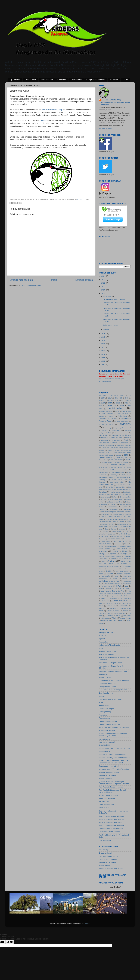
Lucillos (101, 546)
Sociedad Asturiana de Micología (112, 816)
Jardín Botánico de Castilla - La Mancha (114, 748)
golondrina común (123, 524)
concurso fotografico (118, 465)
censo (128, 445)
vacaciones (127, 616)
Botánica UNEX (105, 677)
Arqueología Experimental (122, 428)
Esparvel (125, 507)
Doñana (115, 497)
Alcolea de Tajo (122, 414)
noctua (103, 561)
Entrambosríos (113, 507)
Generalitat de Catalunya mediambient (114, 727)
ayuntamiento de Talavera (121, 435)
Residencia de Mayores (112, 584)
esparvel (102, 696)
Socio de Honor (112, 606)
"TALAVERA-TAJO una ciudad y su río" (112, 396)
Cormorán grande (118, 472)
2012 (104, 347)
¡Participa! (114, 80)
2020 (104, 290)
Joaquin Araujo (105, 751)
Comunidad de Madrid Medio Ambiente (114, 680)
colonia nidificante (122, 462)
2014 (104, 340)
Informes (105, 531)
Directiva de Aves (115, 492)
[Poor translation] (10, 942)
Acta (122, 405)
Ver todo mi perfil (105, 129)
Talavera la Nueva (113, 611)
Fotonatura (103, 715)
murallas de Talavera (114, 556)
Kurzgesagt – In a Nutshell (109, 766)
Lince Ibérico (106, 541)
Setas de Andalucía (106, 805)
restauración (127, 584)
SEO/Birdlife (105, 601)
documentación (113, 495)
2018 (129, 400)
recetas (125, 579)
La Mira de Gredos (125, 534)
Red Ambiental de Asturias (109, 795)
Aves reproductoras (122, 433)
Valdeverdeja (105, 618)
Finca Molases (124, 519)
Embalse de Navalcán (115, 502)
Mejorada (116, 551)
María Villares (122, 549)
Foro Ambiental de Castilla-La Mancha (111, 522)
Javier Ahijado (117, 531)
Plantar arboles (105, 866)
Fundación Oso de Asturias (109, 724)
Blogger (87, 923)
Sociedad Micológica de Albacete (112, 819)
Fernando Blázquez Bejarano (121, 514)
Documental (126, 495)
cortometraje (114, 475)
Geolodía (104, 524)
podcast (110, 574)
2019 (104, 293)
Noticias (112, 561)
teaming (101, 613)
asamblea (115, 430)
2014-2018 (102, 400)
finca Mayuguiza (112, 519)
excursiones (114, 509)
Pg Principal (15, 80)
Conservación (104, 472)
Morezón (101, 556)
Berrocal (128, 438)
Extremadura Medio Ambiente (110, 699)
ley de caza (127, 539)
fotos (129, 522)
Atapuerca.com (105, 674)
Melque (125, 551)
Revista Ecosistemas (107, 798)
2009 (104, 358)
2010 (104, 354)
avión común (103, 435)
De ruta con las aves (119, 480)
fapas (101, 702)
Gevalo (112, 524)
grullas (114, 526)
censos (119, 455)
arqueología (108, 428)
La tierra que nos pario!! (108, 859)
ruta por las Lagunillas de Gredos (120, 596)
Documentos (76, 80)
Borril (126, 440)
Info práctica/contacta (96, 80)
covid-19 (125, 475)
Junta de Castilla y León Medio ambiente (115, 758)
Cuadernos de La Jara (107, 684)
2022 (104, 283)
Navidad (113, 559)
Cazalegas (120, 445)
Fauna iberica (104, 706)
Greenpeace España (107, 730)
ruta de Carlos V (125, 589)
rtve (116, 589)
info (129, 529)
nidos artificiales (125, 559)
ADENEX (102, 636)
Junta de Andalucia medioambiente (112, 754)
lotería (126, 544)
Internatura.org (105, 739)
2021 (104, 286)
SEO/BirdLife (104, 802)
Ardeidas (43, 121)
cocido (128, 460)
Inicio (54, 280)
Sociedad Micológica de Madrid (111, 822)
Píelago (101, 574)
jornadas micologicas (107, 534)
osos (103, 569)
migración (113, 554)
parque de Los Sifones (116, 569)
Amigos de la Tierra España (110, 645)
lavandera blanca (115, 539)
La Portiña (105, 536)
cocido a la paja (107, 462)
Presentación (31, 80)
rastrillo (115, 579)
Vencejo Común (125, 618)
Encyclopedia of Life (107, 693)
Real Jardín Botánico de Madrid (111, 787)
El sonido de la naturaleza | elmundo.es (114, 690)
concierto (102, 465)
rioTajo (101, 589)
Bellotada (105, 438)
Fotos (125, 80)
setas (101, 603)
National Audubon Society (109, 772)
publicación (106, 576)
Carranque (102, 445)
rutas (103, 598)
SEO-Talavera (126, 598)
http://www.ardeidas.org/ (52, 110)
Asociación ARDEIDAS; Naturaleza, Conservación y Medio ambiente (116, 102)
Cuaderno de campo (106, 477)
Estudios (102, 509)
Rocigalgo (109, 589)
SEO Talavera (47, 80)
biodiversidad (116, 440)
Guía (106, 529)
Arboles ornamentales (107, 651)
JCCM (126, 531)
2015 (104, 337)
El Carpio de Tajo (125, 497)
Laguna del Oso (117, 536)
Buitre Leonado (104, 443)
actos (117, 411)
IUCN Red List (104, 745)
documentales (105, 497)
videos (122, 621)
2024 (104, 276)
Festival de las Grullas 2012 (110, 517)
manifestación (111, 546)
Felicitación (105, 514)
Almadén (102, 416)
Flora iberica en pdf (106, 709)
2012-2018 (119, 398)
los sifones (118, 544)
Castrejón (111, 445)
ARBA (101, 648)
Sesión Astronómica (120, 601)
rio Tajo (119, 586)
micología (102, 554)
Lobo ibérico (119, 541)
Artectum (105, 430)
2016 (104, 334)
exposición (127, 509)
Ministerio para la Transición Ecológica (114, 769)
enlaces (113, 504)
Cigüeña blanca (105, 457)
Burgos (115, 443)
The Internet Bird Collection (109, 832)
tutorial (118, 616)
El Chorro (104, 499)
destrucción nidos (117, 482)
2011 (104, 351)
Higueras (113, 529)
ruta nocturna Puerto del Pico (113, 591)
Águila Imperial (126, 411)
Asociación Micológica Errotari (111, 663)
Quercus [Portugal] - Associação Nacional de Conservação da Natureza (114, 783)
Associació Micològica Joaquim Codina (114, 671)
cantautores (124, 443)
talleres (126, 611)
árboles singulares (106, 424)
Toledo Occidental (120, 613)
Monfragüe (124, 554)
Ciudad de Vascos (116, 460)
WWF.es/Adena (105, 840)
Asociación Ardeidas (107, 654)
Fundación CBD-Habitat (108, 721)
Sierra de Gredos (113, 603)
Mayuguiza (103, 551)
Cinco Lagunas (122, 458)
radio (116, 576)
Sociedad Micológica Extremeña (111, 826)
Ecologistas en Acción (107, 687)
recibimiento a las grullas (109, 581)
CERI (126, 455)
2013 (104, 344)
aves (110, 433)
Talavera (113, 608)
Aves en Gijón (104, 850)
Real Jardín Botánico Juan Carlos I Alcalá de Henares (112, 791)
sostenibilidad (124, 606)
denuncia (102, 482)
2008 (104, 361)
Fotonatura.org (105, 718)
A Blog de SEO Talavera (108, 633)
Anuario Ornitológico (122, 421)
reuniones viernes (107, 586)
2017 (123, 400)
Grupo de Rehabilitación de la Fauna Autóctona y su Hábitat (113, 735)
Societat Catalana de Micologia (111, 829)
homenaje (122, 529)
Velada (114, 618)
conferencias (103, 467)
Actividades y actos (106, 411)
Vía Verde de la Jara (109, 621)
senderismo (114, 598)
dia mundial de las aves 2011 (115, 487)
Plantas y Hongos (106, 779)
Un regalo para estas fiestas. (114, 299)
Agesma (102, 639)
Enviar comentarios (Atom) (31, 285)
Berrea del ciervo (117, 438)
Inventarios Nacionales (108, 742)
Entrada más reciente (21, 280)
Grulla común (104, 527)
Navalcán (104, 559)
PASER (109, 571)
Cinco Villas (102, 460)
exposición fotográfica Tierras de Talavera (116, 512)
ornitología (127, 566)
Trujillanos (109, 616)
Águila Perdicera (107, 414)
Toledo (109, 613)
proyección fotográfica (123, 574)
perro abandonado (122, 571)
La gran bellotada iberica (108, 856)
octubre (107, 329)
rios (127, 586)
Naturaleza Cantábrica (107, 775)
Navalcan (127, 556)
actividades (116, 408)
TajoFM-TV (103, 608)
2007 (104, 364)
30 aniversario (111, 405)
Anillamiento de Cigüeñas (108, 419)
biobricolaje (105, 440)
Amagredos (103, 642)
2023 (104, 280)
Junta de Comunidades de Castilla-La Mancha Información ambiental (113, 762)
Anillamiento (123, 416)
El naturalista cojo (106, 853)
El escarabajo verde (116, 499)
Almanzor (111, 416)
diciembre (108, 296)
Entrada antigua (84, 280)
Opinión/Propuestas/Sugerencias (109, 566)
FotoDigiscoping (105, 712)
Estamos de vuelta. (111, 325)
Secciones (62, 80)
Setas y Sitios (104, 808)
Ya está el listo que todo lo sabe (111, 869)
